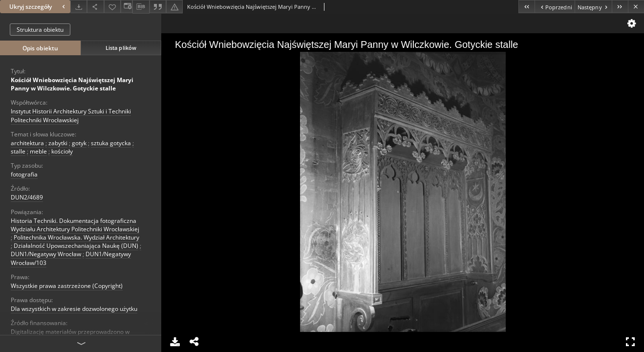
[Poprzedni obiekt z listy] (554, 7)
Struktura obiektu (40, 30)
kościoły (62, 151)
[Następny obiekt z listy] (593, 7)
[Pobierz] (79, 7)
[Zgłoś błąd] (174, 7)
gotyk (79, 143)
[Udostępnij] (95, 7)
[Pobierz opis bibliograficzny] (141, 7)
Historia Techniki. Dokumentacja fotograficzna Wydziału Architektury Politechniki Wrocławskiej (75, 225)
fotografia (24, 174)
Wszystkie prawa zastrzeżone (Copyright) (67, 286)
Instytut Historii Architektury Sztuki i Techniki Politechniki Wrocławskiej (71, 115)
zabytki (58, 143)
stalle (18, 151)
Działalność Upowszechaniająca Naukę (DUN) (76, 246)
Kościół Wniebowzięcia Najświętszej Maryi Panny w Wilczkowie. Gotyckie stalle (72, 84)
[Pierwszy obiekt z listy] (526, 7)
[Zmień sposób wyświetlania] (127, 7)
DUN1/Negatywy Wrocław (46, 254)
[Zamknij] (636, 7)
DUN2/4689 (27, 197)
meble (38, 151)
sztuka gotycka (111, 143)
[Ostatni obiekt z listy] (620, 7)
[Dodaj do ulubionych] (112, 7)
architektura (27, 143)
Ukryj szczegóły (38, 7)
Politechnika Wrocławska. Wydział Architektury (76, 237)
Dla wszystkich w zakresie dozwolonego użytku (74, 309)
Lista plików (121, 48)
